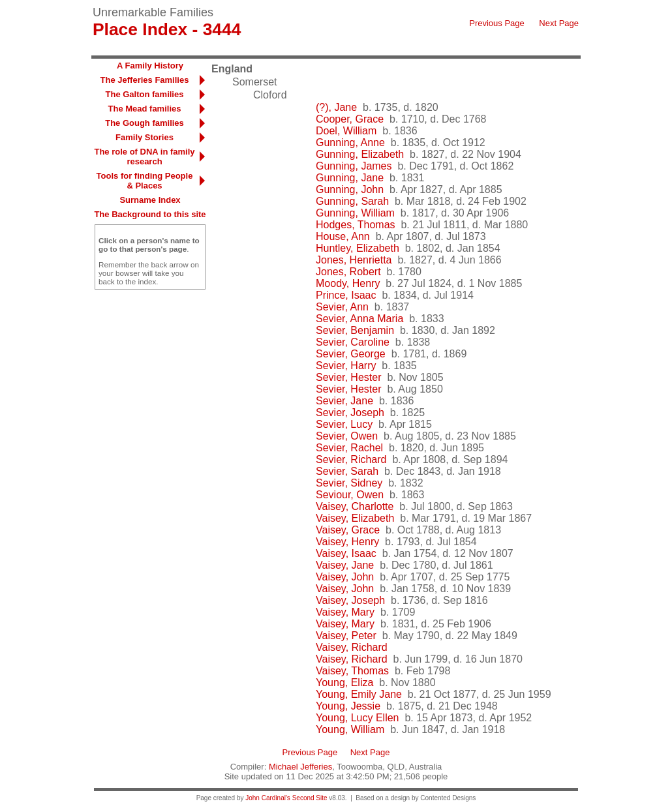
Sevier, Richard (351, 459)
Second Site (310, 798)
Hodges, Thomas (356, 225)
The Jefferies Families (145, 80)
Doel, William (346, 131)
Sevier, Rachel (349, 448)
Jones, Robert (348, 272)
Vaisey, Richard (352, 647)
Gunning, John (350, 189)
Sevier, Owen (347, 436)
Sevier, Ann (342, 307)
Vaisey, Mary (345, 612)
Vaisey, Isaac (346, 553)
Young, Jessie (348, 706)
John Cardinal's (268, 798)
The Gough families (145, 123)
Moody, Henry (348, 283)
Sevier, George (351, 354)
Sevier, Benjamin (355, 330)
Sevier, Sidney (349, 483)
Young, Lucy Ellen (358, 718)
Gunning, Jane (350, 178)
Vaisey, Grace (348, 530)
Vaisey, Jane (345, 565)
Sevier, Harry (346, 366)
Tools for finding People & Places (145, 181)
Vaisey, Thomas (352, 671)
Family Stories (145, 137)
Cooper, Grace (350, 119)
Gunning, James (354, 166)
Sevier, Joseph (350, 412)
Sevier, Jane (344, 401)
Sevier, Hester (348, 377)
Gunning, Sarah (352, 201)
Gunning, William (355, 213)
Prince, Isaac (346, 295)
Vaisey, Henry (347, 542)
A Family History (150, 66)
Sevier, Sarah (347, 471)
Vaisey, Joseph (350, 600)
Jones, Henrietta (354, 260)
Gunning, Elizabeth (360, 154)
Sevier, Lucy (344, 424)
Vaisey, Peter (346, 636)
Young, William (350, 729)
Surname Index (150, 200)
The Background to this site (150, 214)
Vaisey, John (345, 577)
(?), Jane (336, 107)
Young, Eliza (344, 682)
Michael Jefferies (300, 767)
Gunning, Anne (350, 142)
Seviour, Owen (350, 495)
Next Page (559, 23)
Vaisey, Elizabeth (355, 518)
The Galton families (145, 94)
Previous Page (497, 23)
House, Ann (343, 236)
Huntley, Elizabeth (358, 248)
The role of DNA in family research (144, 157)
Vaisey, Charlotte (355, 506)
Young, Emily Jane (359, 694)
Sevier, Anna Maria (359, 319)
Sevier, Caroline (353, 342)
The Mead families (145, 109)
